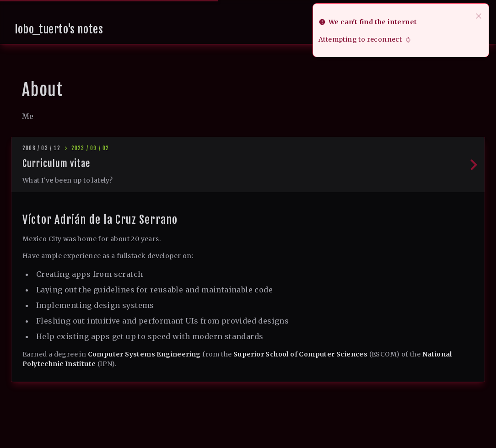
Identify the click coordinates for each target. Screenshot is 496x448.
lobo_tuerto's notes (59, 29)
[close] (479, 15)
